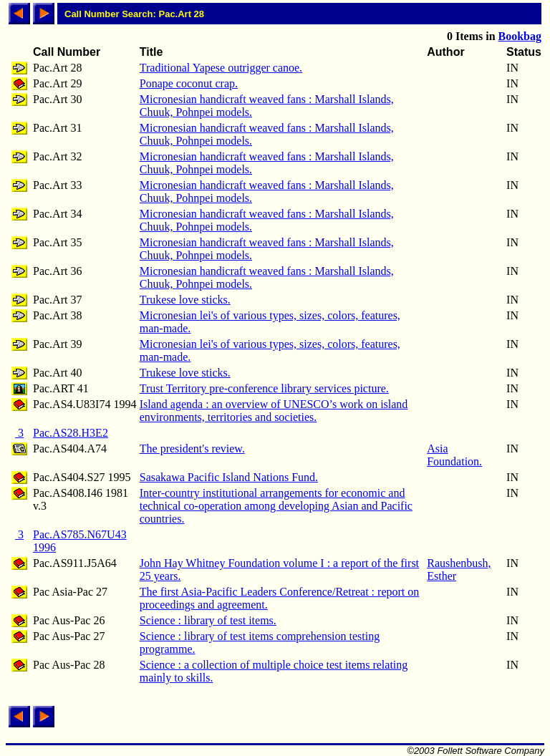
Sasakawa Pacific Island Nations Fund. (229, 477)
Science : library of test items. (208, 620)
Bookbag (520, 36)
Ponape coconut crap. (189, 83)
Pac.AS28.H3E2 (71, 433)
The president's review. (192, 449)
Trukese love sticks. (185, 300)
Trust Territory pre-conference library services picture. (264, 388)
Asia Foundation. (454, 455)
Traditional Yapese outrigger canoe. (221, 68)
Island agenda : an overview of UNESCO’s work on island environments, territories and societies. (274, 411)
